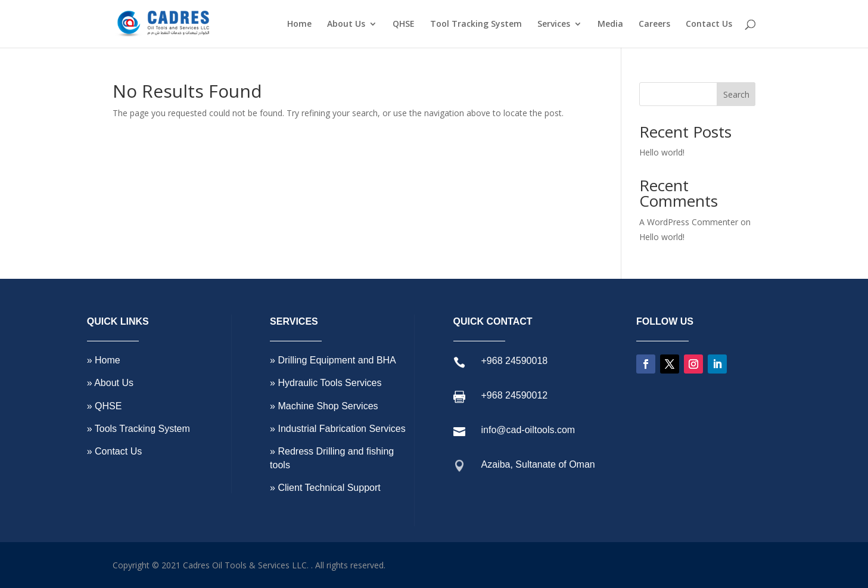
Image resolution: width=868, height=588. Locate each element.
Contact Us (709, 24)
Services (554, 24)
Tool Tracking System (476, 24)
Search (736, 94)
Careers (654, 24)
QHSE (404, 24)
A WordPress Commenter (689, 222)
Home (299, 24)
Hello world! (662, 152)
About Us (346, 24)
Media (610, 24)
